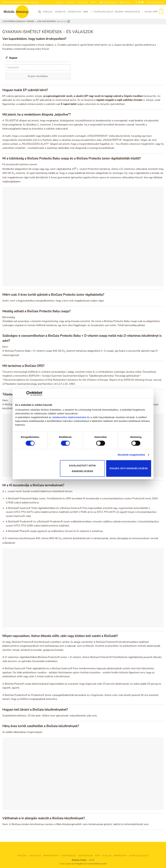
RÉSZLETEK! (62, 22)
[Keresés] (40, 12)
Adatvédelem (85, 856)
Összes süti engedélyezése (129, 468)
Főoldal (59, 2)
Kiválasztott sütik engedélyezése (82, 468)
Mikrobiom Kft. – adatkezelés (60, 856)
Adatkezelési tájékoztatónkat (69, 417)
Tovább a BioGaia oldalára (155, 2)
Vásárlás (70, 2)
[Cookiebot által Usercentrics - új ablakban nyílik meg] (29, 393)
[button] (125, 2)
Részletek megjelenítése (131, 455)
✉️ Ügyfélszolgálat (108, 2)
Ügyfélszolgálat (139, 856)
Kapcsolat (35, 856)
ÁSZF (98, 856)
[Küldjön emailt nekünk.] (139, 2)
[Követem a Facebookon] (136, 2)
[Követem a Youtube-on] (142, 2)
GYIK (93, 2)
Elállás (107, 856)
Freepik (79, 864)
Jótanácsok (82, 2)
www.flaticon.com (97, 864)
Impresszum (120, 856)
